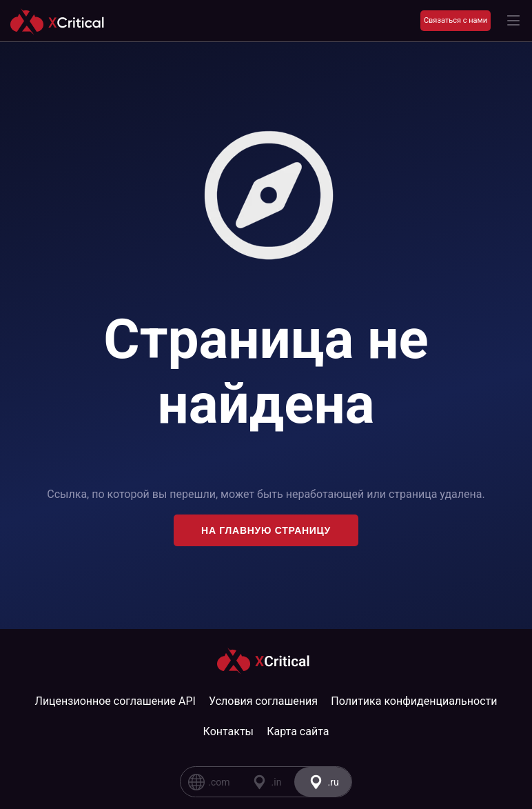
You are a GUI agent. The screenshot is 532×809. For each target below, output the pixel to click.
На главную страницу (266, 530)
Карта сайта (298, 731)
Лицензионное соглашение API (115, 701)
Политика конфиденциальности (414, 701)
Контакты (228, 731)
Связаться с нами (456, 20)
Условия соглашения (263, 701)
